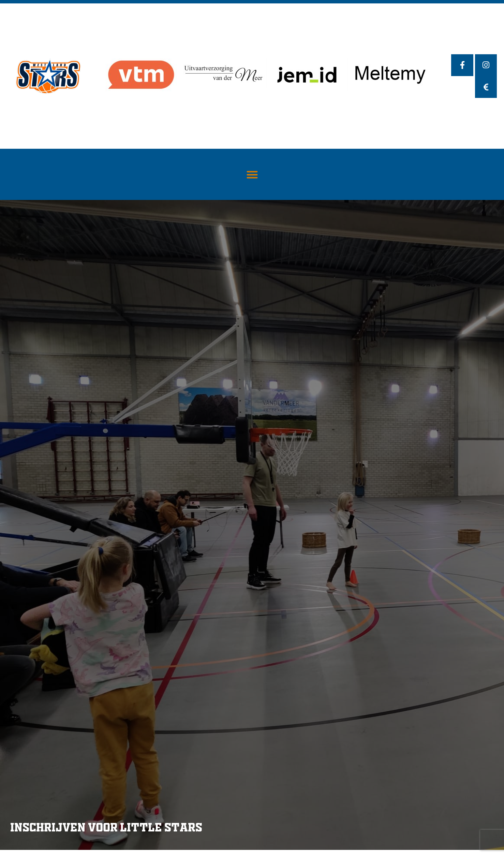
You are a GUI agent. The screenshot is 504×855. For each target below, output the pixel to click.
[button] (252, 175)
